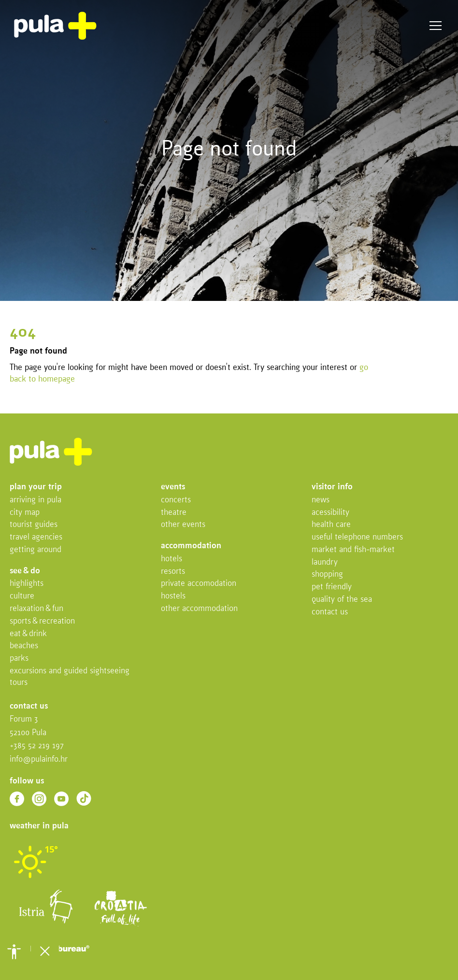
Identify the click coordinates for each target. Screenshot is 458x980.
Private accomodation (199, 584)
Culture (22, 596)
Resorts (173, 572)
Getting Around (36, 550)
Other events (183, 525)
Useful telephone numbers (357, 537)
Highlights (27, 584)
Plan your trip (36, 487)
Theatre (174, 513)
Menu (436, 26)
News (321, 500)
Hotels (172, 559)
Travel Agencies (36, 537)
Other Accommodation (199, 609)
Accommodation (191, 546)
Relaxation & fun (36, 609)
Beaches (24, 646)
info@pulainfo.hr (39, 760)
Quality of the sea (342, 600)
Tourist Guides (34, 525)
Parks (19, 659)
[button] (14, 952)
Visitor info (332, 487)
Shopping (327, 575)
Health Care (331, 525)
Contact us (330, 612)
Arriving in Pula (36, 500)
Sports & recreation (42, 621)
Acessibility (330, 513)
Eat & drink (28, 634)
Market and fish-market (353, 550)
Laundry (325, 562)
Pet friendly (332, 587)
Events (173, 487)
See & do (25, 571)
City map (25, 513)
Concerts (176, 500)
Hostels (173, 596)
